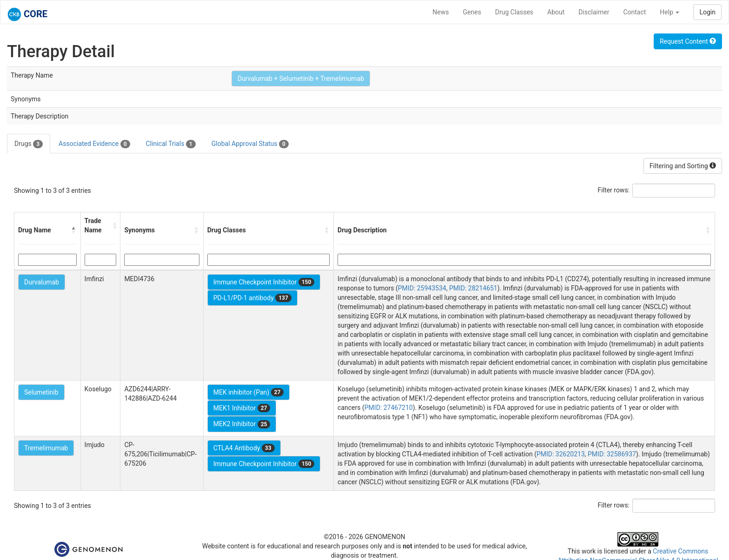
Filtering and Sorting (683, 166)
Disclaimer (594, 12)
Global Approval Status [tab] (250, 144)
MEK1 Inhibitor (242, 408)
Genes (472, 12)
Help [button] (669, 12)
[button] (74, 230)
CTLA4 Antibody (244, 448)
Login (707, 12)
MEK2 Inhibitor (242, 424)
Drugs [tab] (29, 144)
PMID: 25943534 (422, 288)
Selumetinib (41, 392)
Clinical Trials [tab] (171, 144)
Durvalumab (42, 282)
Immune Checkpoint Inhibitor (264, 282)
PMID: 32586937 (612, 454)
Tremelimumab (46, 448)
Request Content (688, 41)
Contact (634, 12)
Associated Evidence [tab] (94, 144)
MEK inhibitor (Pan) (249, 392)
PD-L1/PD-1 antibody (252, 298)
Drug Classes (514, 12)
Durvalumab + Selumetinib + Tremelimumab (301, 79)
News (441, 12)
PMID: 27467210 (389, 408)
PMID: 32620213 (561, 454)
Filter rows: (614, 190)
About (556, 12)
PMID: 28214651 (473, 288)
